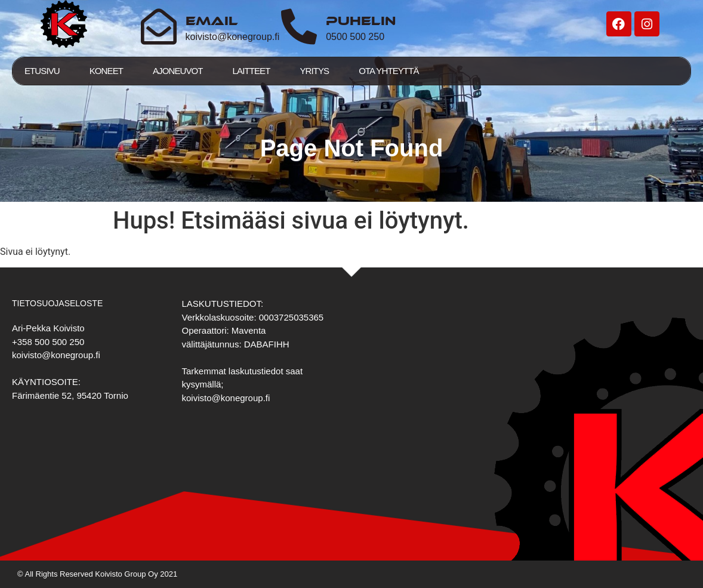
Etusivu (42, 71)
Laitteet (252, 71)
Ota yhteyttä (388, 71)
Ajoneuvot (178, 71)
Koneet (106, 71)
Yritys (314, 71)
